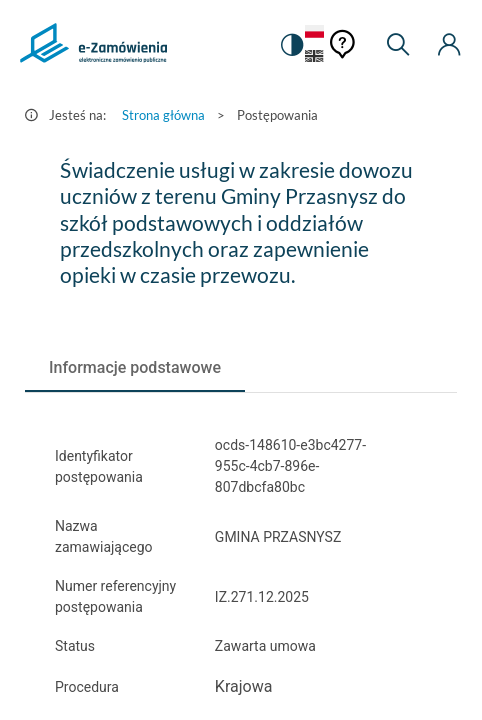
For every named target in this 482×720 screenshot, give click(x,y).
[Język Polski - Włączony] (314, 32)
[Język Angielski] (314, 57)
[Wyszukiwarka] (398, 45)
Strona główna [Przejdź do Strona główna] (163, 115)
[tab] (135, 368)
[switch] (291, 45)
